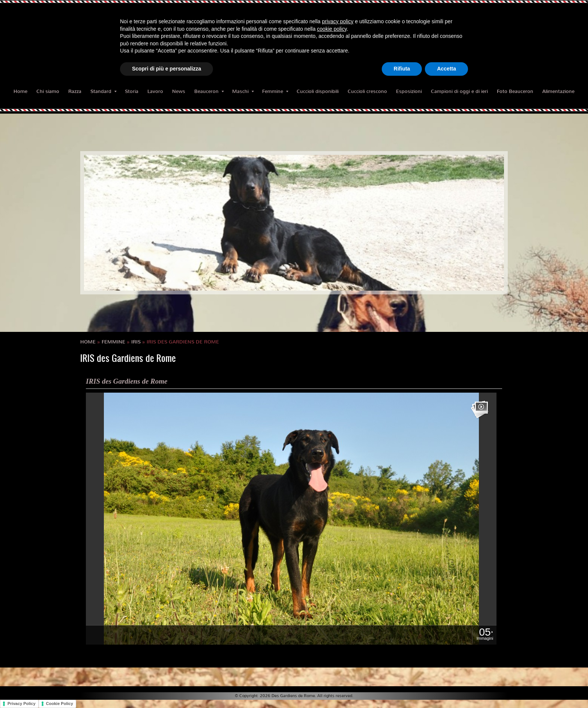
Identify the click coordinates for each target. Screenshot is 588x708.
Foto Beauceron (515, 91)
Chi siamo (48, 91)
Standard (103, 91)
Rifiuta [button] (402, 69)
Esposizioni (409, 91)
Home (20, 91)
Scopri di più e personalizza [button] (166, 69)
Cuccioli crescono (367, 91)
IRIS (136, 342)
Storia (132, 91)
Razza (75, 91)
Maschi (243, 91)
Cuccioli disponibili (318, 91)
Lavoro (155, 91)
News (179, 91)
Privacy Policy (22, 703)
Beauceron (209, 91)
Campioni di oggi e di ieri (459, 91)
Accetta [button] (446, 69)
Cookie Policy (60, 703)
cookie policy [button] (332, 29)
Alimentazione (558, 91)
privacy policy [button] (338, 21)
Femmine (275, 91)
